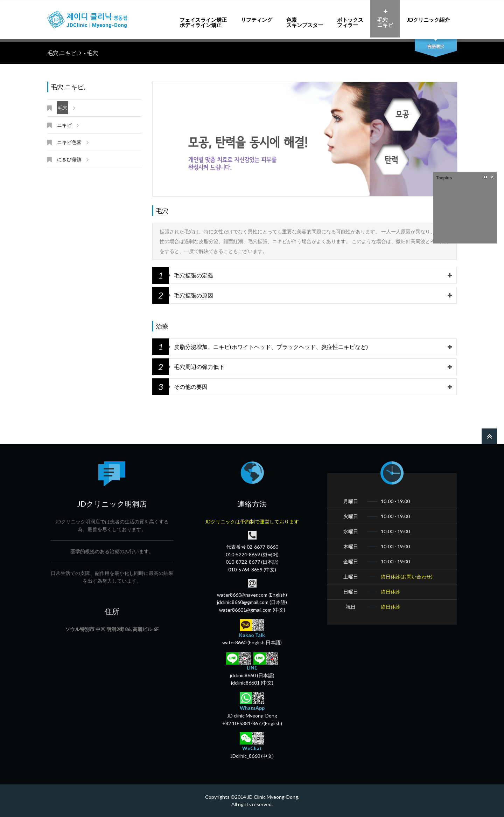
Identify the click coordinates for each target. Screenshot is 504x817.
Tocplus (444, 178)
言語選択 (436, 46)
